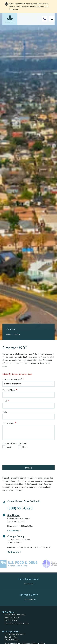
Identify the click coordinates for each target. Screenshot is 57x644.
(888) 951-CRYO (20, 508)
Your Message (9, 423)
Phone (25, 447)
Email (6, 401)
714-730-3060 (13, 640)
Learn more (14, 9)
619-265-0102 (13, 620)
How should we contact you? (15, 443)
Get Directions (13, 531)
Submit (28, 468)
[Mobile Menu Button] (52, 19)
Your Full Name (10, 390)
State (5, 412)
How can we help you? (13, 379)
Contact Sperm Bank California (24, 501)
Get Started (29, 584)
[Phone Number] (44, 19)
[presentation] (21, 455)
